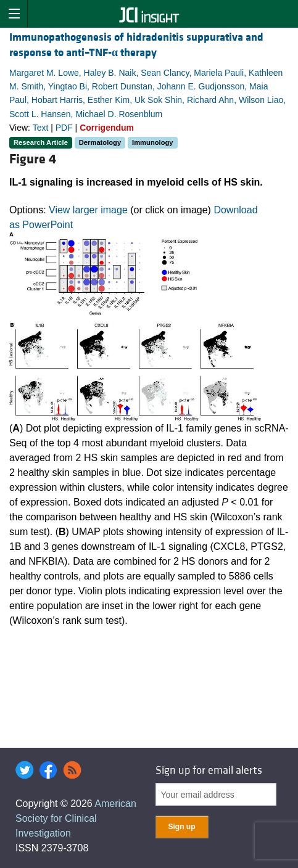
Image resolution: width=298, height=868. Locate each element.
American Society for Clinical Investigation (76, 818)
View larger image (88, 210)
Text (41, 128)
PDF (64, 128)
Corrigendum (107, 128)
